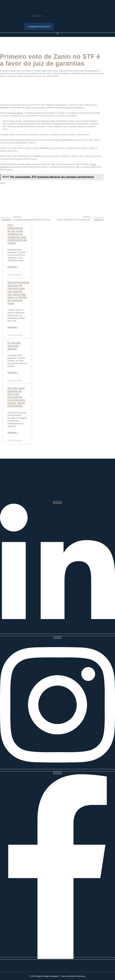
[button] (38, 16)
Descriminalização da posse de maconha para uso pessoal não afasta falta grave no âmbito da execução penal (18, 293)
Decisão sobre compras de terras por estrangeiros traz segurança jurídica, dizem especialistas (16, 397)
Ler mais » (13, 267)
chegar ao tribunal (15, 113)
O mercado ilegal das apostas (14, 346)
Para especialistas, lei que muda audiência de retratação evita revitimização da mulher (17, 234)
